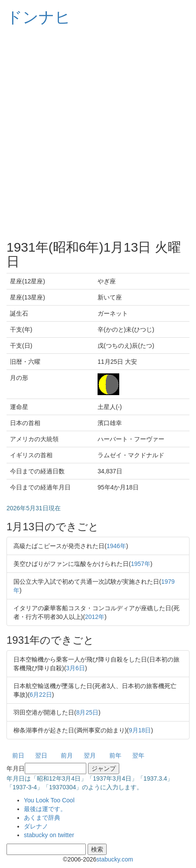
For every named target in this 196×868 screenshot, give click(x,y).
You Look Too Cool (49, 800)
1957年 (141, 564)
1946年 (116, 546)
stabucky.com (115, 859)
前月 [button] (67, 755)
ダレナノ (36, 826)
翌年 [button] (138, 755)
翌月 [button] (90, 755)
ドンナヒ (39, 17)
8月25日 (87, 712)
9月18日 (140, 730)
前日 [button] (18, 755)
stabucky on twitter (49, 835)
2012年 (95, 617)
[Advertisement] (98, 133)
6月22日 (41, 695)
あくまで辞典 (42, 818)
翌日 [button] (41, 755)
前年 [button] (115, 755)
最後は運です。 (45, 809)
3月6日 (75, 668)
